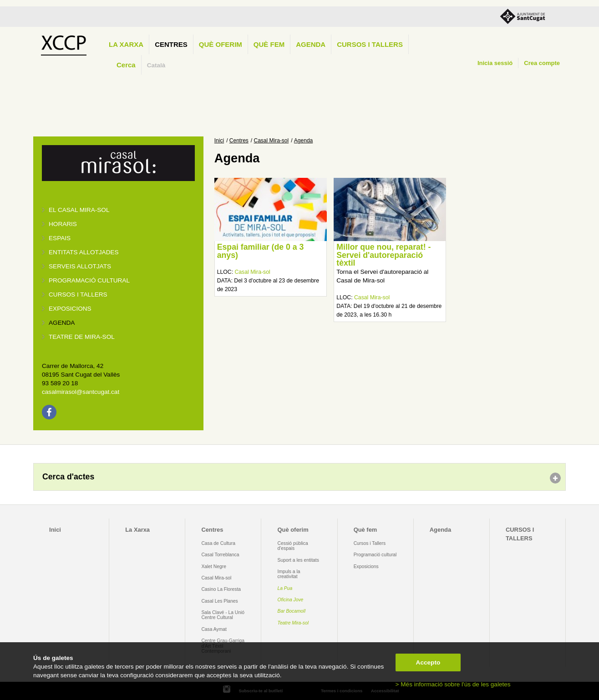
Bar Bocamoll (292, 611)
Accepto (428, 662)
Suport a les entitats (298, 560)
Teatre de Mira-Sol (82, 337)
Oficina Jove (291, 600)
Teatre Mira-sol (293, 623)
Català (156, 65)
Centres (171, 44)
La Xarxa (126, 44)
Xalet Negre (214, 567)
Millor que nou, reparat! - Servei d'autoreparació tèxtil (383, 255)
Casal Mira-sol (272, 141)
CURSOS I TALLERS (370, 44)
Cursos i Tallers (370, 543)
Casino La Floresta (221, 589)
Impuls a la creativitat (289, 574)
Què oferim (221, 44)
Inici (219, 141)
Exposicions (70, 309)
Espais (60, 238)
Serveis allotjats (80, 266)
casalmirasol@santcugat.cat (81, 392)
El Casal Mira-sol (79, 210)
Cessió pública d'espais (293, 546)
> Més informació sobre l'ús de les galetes (453, 684)
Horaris (63, 224)
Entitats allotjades (84, 252)
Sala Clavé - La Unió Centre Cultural (223, 615)
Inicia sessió (495, 63)
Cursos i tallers (78, 295)
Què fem (269, 44)
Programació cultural (89, 280)
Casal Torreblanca (220, 555)
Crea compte (542, 63)
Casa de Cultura (218, 543)
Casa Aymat (214, 629)
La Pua (285, 588)
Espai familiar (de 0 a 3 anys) (261, 251)
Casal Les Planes (219, 601)
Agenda (311, 44)
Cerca (126, 65)
